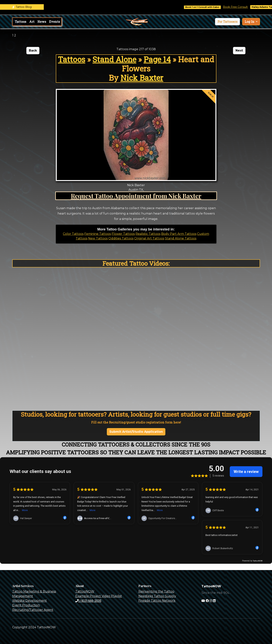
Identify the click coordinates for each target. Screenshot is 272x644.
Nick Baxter (142, 78)
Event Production (26, 605)
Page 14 (157, 59)
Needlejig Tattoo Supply (157, 596)
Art (32, 22)
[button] (227, 22)
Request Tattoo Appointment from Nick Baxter (136, 196)
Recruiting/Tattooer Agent (33, 610)
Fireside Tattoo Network (157, 601)
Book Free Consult (241, 7)
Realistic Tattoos (148, 234)
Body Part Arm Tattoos (179, 234)
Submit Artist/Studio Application (136, 432)
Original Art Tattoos (149, 238)
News (42, 22)
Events (54, 22)
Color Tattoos (73, 234)
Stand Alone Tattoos (181, 238)
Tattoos (21, 22)
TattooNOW (85, 591)
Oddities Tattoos (121, 238)
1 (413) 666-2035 (88, 601)
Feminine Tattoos (98, 234)
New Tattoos (98, 238)
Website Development (30, 601)
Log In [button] (250, 22)
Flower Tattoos (123, 234)
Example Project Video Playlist (99, 596)
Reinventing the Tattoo (156, 591)
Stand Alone (114, 59)
